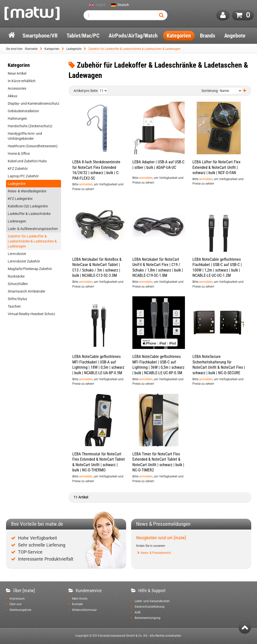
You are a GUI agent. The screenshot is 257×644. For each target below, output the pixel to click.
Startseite (31, 49)
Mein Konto (80, 599)
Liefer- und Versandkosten (152, 601)
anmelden (86, 184)
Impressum (17, 599)
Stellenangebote (20, 610)
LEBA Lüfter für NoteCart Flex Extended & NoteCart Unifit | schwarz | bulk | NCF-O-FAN (216, 167)
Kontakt (77, 604)
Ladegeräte (74, 49)
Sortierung (210, 91)
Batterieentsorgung (148, 618)
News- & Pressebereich (156, 553)
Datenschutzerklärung (150, 607)
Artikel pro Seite (86, 91)
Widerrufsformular (84, 610)
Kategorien (52, 49)
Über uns (16, 604)
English (101, 5)
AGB (138, 612)
